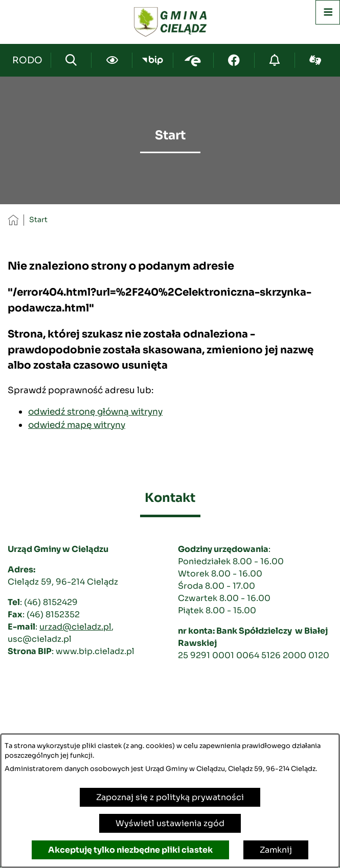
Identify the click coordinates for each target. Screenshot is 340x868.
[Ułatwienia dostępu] (112, 60)
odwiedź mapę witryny (77, 425)
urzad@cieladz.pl (75, 627)
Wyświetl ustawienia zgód (170, 823)
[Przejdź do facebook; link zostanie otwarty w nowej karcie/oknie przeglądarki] (234, 60)
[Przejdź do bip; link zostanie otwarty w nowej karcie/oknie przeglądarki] (153, 60)
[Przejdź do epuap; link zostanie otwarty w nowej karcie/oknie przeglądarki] (194, 60)
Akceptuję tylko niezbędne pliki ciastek (130, 850)
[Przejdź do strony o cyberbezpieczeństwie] (275, 60)
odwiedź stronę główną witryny (95, 412)
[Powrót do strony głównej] (13, 220)
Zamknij (276, 850)
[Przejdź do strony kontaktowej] (28, 60)
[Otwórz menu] (328, 12)
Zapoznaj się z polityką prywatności (170, 797)
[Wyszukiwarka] (71, 60)
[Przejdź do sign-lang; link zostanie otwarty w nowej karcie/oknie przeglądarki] (315, 60)
